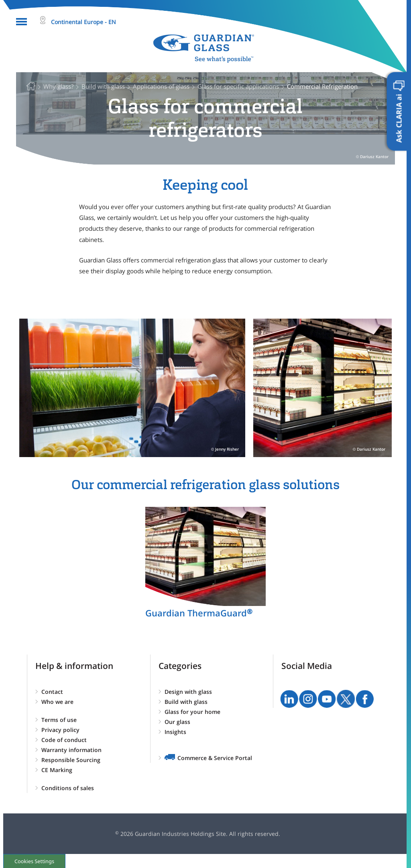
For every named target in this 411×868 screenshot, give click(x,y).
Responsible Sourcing (71, 760)
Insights (175, 732)
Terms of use (59, 720)
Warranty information (71, 750)
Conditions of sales (68, 788)
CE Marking (57, 770)
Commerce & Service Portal (215, 758)
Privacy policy (60, 730)
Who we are (57, 702)
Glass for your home (192, 712)
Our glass (177, 722)
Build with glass (186, 702)
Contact (52, 692)
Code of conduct (64, 740)
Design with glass (188, 692)
